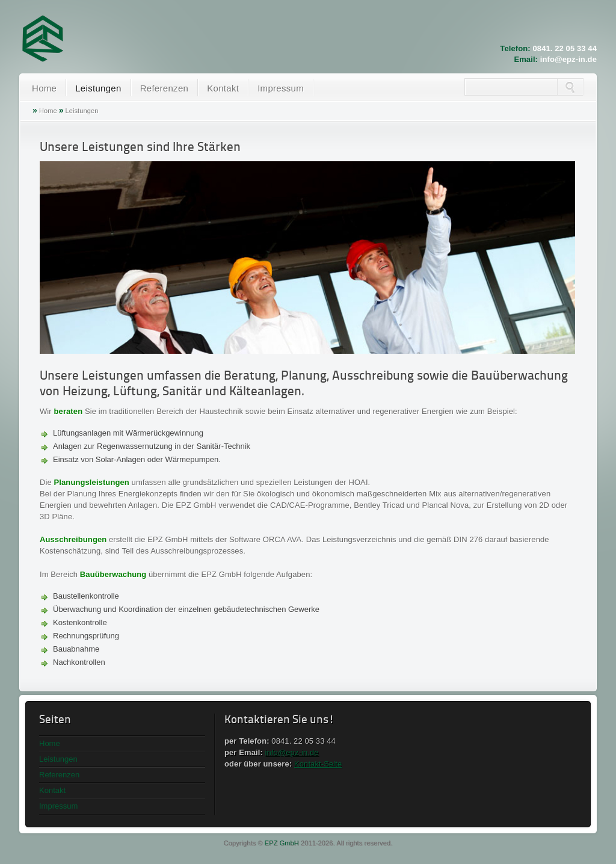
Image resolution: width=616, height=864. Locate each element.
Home (44, 88)
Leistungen (98, 88)
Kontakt (223, 88)
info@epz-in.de (568, 59)
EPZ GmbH (282, 843)
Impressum (281, 88)
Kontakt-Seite (318, 764)
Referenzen (165, 88)
